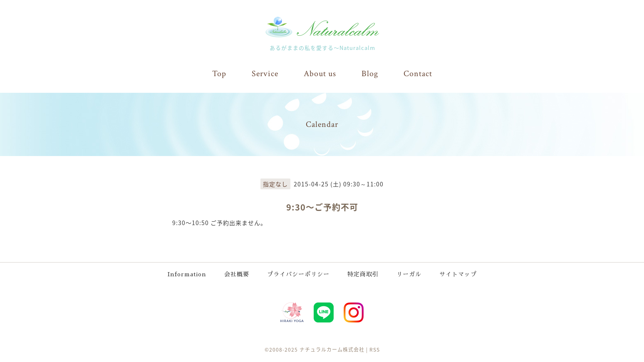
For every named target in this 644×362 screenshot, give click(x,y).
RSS (375, 350)
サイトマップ (458, 274)
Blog (370, 74)
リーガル (409, 274)
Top (219, 74)
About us (320, 74)
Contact (418, 74)
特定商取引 (363, 274)
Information (187, 274)
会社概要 (237, 274)
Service (265, 74)
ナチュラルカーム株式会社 (332, 350)
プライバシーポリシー (298, 274)
